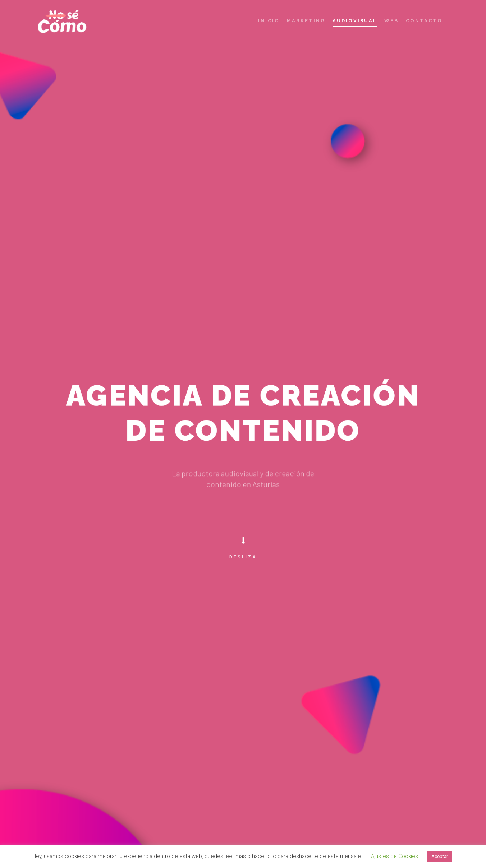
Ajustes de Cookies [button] (395, 856)
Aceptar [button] (440, 856)
